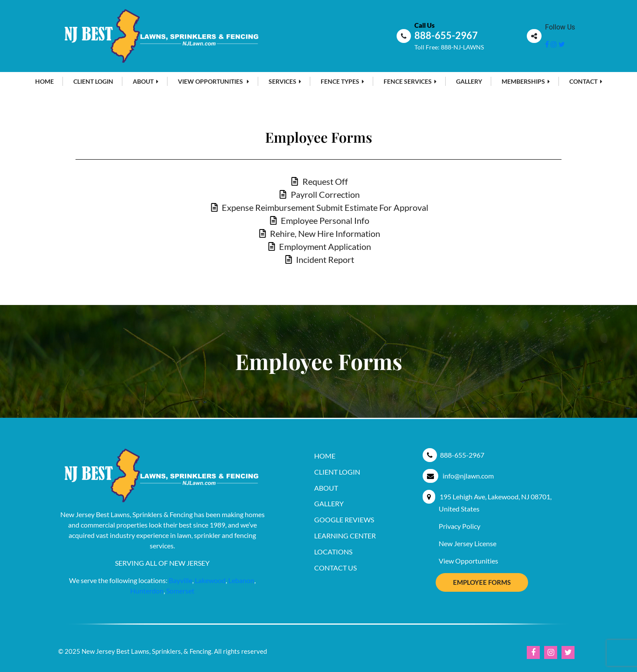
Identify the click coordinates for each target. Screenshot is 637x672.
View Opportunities (213, 81)
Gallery (469, 81)
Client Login (93, 81)
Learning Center (345, 536)
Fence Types (342, 81)
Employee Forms (482, 582)
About (146, 81)
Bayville (181, 580)
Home (44, 81)
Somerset (180, 591)
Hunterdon (147, 591)
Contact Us (335, 568)
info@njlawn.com (468, 476)
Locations (333, 552)
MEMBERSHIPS (526, 81)
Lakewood (210, 580)
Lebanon (241, 580)
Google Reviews (344, 520)
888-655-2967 (446, 35)
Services (285, 81)
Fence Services (410, 81)
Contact (586, 81)
